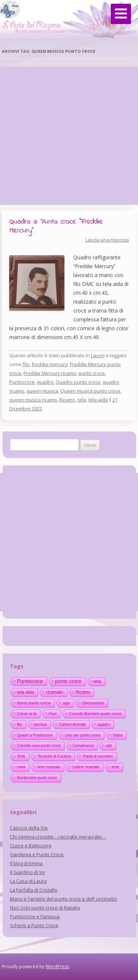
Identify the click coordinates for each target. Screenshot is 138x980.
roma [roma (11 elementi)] (21, 767)
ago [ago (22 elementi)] (66, 703)
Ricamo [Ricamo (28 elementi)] (83, 692)
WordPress (57, 967)
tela (82, 400)
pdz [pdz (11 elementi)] (109, 746)
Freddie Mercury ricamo (50, 373)
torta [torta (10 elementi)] (115, 767)
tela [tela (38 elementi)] (98, 682)
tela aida (98, 400)
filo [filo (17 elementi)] (20, 724)
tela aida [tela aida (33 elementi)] (25, 692)
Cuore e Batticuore (31, 846)
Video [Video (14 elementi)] (118, 735)
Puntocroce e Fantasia (35, 916)
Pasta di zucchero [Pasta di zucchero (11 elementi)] (98, 756)
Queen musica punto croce (90, 391)
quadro (45, 382)
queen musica (42, 391)
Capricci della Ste (29, 828)
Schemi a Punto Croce (34, 925)
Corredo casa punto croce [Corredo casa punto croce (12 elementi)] (39, 746)
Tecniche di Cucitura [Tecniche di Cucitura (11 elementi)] (54, 756)
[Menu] (121, 14)
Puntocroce (22, 382)
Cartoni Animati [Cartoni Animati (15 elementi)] (72, 724)
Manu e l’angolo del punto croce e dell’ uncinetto (63, 899)
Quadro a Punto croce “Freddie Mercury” (56, 226)
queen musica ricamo (33, 400)
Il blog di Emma (26, 863)
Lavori (98, 355)
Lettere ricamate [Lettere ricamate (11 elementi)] (86, 767)
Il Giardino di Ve (27, 872)
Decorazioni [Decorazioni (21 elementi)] (93, 703)
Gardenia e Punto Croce (37, 854)
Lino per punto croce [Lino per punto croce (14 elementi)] (83, 735)
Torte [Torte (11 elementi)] (21, 756)
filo (26, 364)
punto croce (92, 373)
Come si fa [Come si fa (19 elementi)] (27, 714)
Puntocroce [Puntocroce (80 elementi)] (30, 681)
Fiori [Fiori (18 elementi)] (53, 714)
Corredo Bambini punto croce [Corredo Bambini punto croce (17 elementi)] (95, 714)
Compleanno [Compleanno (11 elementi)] (84, 746)
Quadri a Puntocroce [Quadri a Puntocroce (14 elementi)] (35, 735)
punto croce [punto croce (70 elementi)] (68, 681)
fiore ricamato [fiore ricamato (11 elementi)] (49, 767)
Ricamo (67, 400)
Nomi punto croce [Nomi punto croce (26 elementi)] (34, 703)
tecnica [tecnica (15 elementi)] (40, 724)
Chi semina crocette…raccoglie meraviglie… (58, 837)
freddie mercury (50, 364)
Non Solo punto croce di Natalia (45, 908)
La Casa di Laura (28, 881)
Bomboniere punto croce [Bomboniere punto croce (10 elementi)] (37, 778)
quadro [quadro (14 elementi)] (104, 724)
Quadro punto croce (78, 382)
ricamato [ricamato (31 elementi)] (55, 692)
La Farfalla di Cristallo (34, 890)
